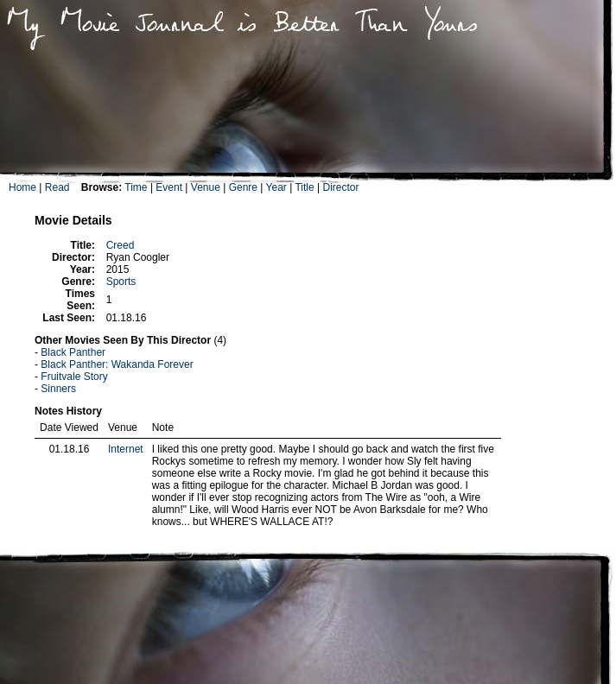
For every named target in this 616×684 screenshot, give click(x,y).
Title (304, 187)
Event (169, 187)
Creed (121, 245)
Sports (121, 282)
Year (276, 187)
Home (22, 187)
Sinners (58, 389)
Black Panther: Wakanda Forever (117, 364)
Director (340, 187)
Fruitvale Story (74, 377)
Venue (206, 187)
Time (136, 187)
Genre (243, 187)
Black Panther (73, 352)
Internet (126, 449)
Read (57, 187)
